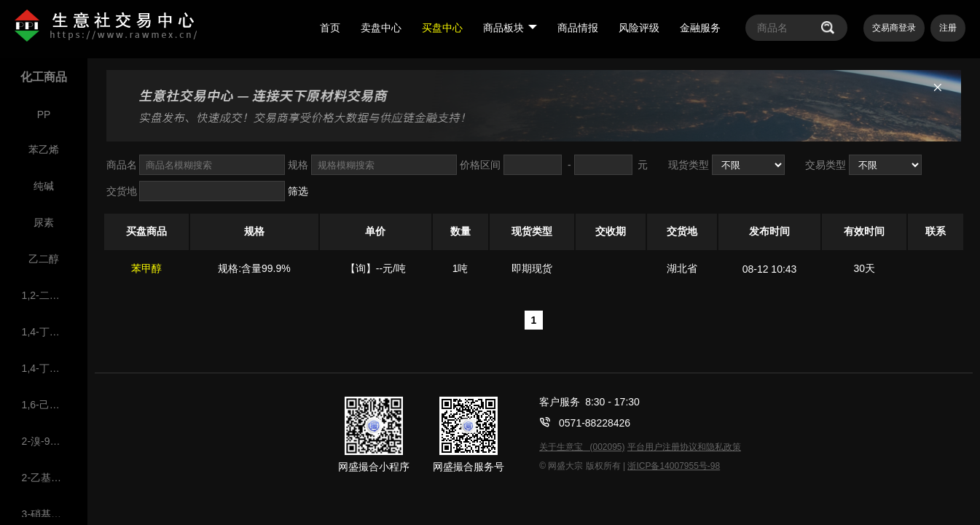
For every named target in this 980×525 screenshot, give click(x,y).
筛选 (298, 191)
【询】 (361, 268)
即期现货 (532, 268)
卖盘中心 (381, 28)
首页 (330, 28)
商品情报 (578, 28)
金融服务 (700, 28)
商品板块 (510, 28)
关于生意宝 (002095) (582, 447)
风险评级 (639, 28)
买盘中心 (442, 28)
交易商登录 (894, 28)
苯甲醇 (146, 268)
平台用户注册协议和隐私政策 (684, 447)
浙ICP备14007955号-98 (674, 466)
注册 (948, 28)
